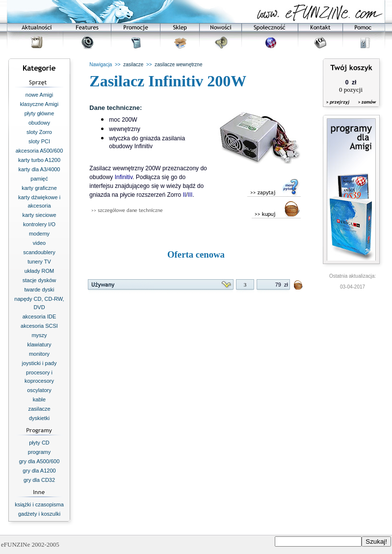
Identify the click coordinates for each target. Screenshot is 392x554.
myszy (39, 335)
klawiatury (39, 344)
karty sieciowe (39, 215)
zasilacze (39, 409)
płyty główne (39, 113)
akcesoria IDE (39, 317)
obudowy (39, 123)
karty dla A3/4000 (39, 169)
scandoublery (39, 252)
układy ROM (39, 271)
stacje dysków (39, 280)
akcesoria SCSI (39, 326)
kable (39, 399)
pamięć (39, 179)
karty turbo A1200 (39, 160)
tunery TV (39, 262)
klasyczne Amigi (39, 104)
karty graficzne (39, 188)
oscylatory (39, 390)
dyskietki (39, 418)
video (39, 243)
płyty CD (39, 443)
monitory (39, 354)
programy (39, 452)
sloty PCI (39, 141)
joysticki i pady (39, 363)
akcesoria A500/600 (39, 151)
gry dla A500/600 (39, 461)
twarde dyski (39, 290)
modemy (39, 234)
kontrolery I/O (39, 224)
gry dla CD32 (39, 480)
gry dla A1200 (39, 471)
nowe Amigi (39, 95)
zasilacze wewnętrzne (178, 65)
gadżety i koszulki (39, 514)
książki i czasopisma (39, 504)
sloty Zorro (39, 132)
